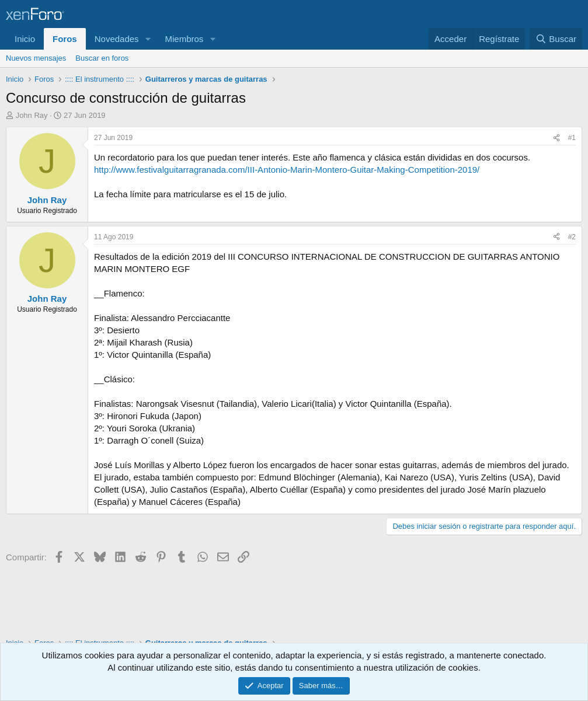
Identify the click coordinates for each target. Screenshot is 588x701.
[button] (148, 39)
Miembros (184, 39)
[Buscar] (556, 39)
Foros (65, 39)
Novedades (117, 39)
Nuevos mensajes (36, 58)
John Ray (32, 115)
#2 (572, 237)
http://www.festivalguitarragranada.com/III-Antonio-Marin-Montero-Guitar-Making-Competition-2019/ (287, 170)
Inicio (25, 39)
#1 (572, 138)
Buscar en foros (102, 58)
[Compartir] (556, 138)
